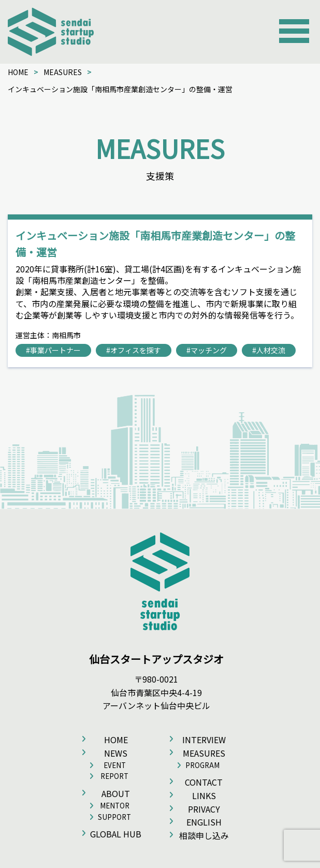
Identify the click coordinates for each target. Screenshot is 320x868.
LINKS (204, 795)
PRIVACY (204, 809)
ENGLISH (204, 822)
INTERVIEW (204, 740)
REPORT (114, 776)
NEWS (116, 753)
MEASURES (63, 72)
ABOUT (116, 793)
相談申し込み (204, 835)
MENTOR (115, 806)
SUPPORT (114, 817)
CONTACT (204, 782)
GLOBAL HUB (116, 834)
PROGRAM (202, 765)
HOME (18, 72)
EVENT (115, 765)
